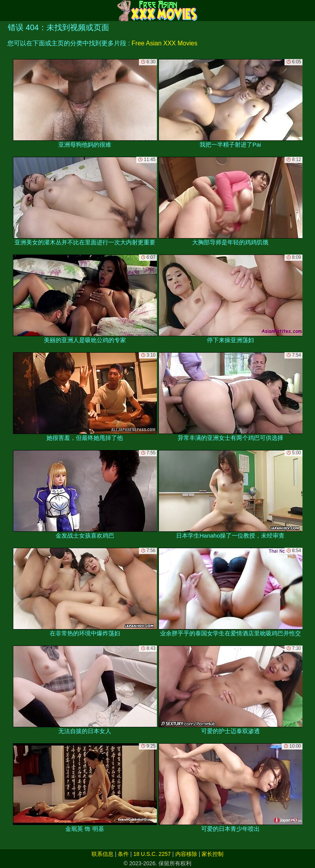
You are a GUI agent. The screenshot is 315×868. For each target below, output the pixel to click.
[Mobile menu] (7, 11)
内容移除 (186, 854)
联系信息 (103, 854)
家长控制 (212, 854)
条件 (123, 854)
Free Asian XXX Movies (164, 43)
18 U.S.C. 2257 (152, 854)
